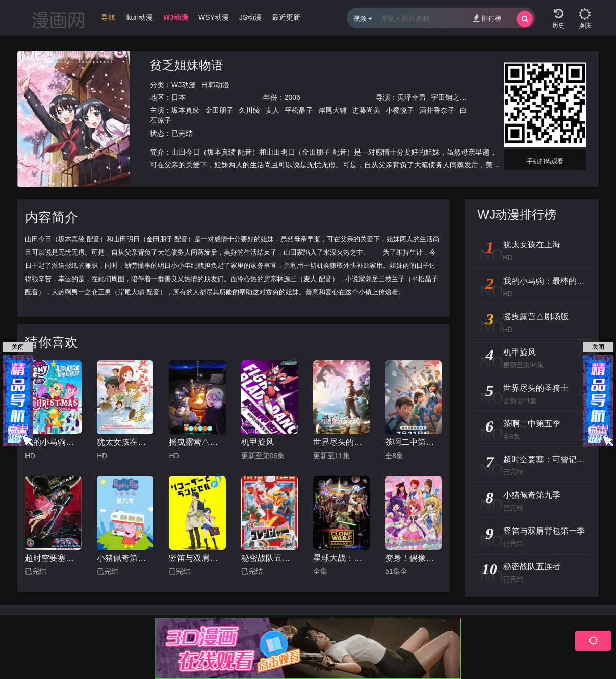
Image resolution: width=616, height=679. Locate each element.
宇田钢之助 (449, 97)
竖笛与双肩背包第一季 (197, 558)
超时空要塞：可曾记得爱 (53, 558)
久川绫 (249, 110)
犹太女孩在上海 (125, 442)
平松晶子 (299, 110)
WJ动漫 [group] (176, 17)
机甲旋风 (258, 442)
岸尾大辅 (332, 110)
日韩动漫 (215, 85)
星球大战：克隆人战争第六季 (341, 558)
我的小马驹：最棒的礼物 (53, 442)
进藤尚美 (366, 110)
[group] (101, 20)
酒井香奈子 (437, 110)
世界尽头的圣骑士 (341, 442)
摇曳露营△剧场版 (197, 442)
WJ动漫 (184, 85)
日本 (178, 97)
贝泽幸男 (412, 97)
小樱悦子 (400, 110)
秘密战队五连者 (269, 558)
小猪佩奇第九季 (125, 558)
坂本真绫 (186, 110)
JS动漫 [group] (250, 17)
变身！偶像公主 (413, 558)
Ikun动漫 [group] (139, 17)
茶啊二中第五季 (413, 442)
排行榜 (487, 18)
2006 (292, 97)
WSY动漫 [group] (214, 17)
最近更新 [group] (286, 17)
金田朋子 (219, 110)
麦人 (272, 110)
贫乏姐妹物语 (187, 65)
